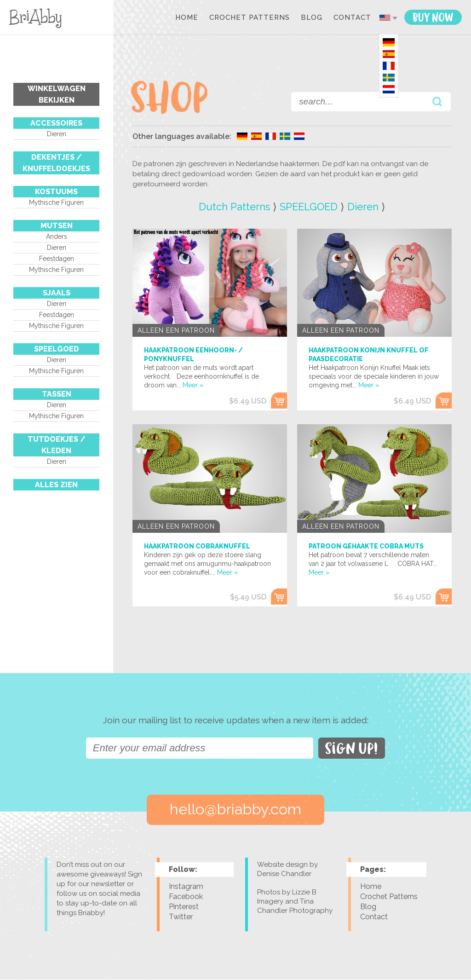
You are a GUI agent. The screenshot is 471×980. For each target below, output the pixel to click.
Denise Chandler (284, 874)
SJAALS (57, 293)
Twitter (181, 917)
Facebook (186, 897)
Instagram (186, 887)
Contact (352, 18)
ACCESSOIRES (56, 123)
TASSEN (57, 394)
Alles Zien (56, 485)
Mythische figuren (56, 202)
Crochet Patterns (250, 18)
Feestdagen (57, 259)
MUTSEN (57, 226)
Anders (57, 236)
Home (187, 18)
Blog (312, 18)
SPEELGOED (57, 349)
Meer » (193, 385)
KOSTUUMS (56, 192)
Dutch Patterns (234, 207)
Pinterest (184, 907)
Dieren (57, 134)
